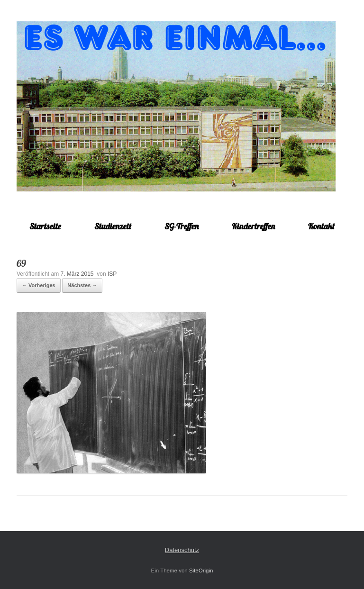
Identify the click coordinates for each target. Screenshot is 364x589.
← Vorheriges (39, 285)
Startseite (45, 226)
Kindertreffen (253, 226)
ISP (112, 274)
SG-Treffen (182, 226)
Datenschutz (182, 550)
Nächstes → (82, 285)
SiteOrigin (201, 571)
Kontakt (321, 226)
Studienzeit (113, 226)
